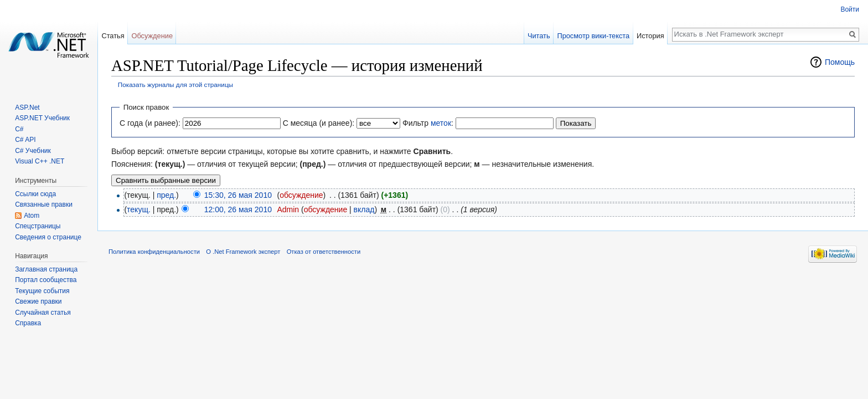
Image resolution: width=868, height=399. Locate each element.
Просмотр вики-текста (593, 36)
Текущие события (42, 291)
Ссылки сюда (35, 194)
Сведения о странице (48, 237)
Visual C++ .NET (40, 161)
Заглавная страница (46, 269)
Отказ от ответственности (324, 252)
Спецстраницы (38, 226)
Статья (113, 36)
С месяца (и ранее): (319, 123)
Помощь (840, 62)
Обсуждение (152, 36)
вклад (364, 209)
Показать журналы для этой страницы (175, 85)
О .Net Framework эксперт (243, 252)
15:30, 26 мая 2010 (238, 195)
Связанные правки (44, 204)
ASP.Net (27, 108)
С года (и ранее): (150, 123)
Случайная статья (43, 313)
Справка (28, 323)
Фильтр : (428, 123)
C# (19, 129)
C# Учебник (33, 151)
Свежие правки (38, 301)
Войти (850, 9)
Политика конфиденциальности (154, 252)
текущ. (139, 209)
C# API (25, 140)
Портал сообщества (46, 280)
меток (441, 123)
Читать (539, 36)
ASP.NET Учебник (42, 118)
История (650, 36)
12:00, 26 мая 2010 (238, 209)
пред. (166, 195)
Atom (32, 216)
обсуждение (301, 195)
